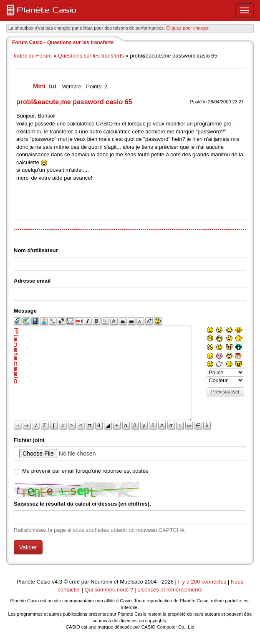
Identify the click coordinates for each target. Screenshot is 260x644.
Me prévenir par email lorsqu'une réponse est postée (85, 471)
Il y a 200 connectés (203, 582)
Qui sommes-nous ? (109, 590)
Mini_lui (45, 86)
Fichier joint (29, 440)
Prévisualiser (226, 392)
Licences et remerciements (170, 590)
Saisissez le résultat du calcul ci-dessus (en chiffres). (82, 504)
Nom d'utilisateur (36, 250)
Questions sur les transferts (91, 56)
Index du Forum (33, 56)
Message (25, 311)
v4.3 (57, 582)
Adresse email (32, 281)
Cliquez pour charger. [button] (188, 28)
